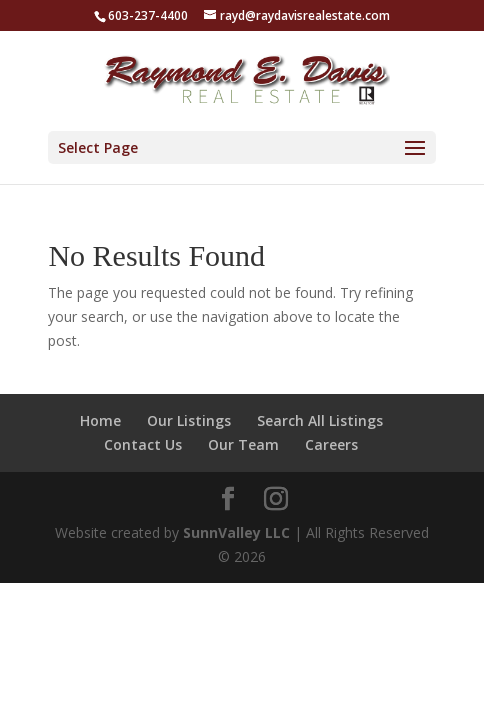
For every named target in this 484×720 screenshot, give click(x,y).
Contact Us (143, 444)
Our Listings (189, 420)
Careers (331, 444)
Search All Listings (320, 420)
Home (100, 420)
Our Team (243, 444)
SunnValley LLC (236, 532)
